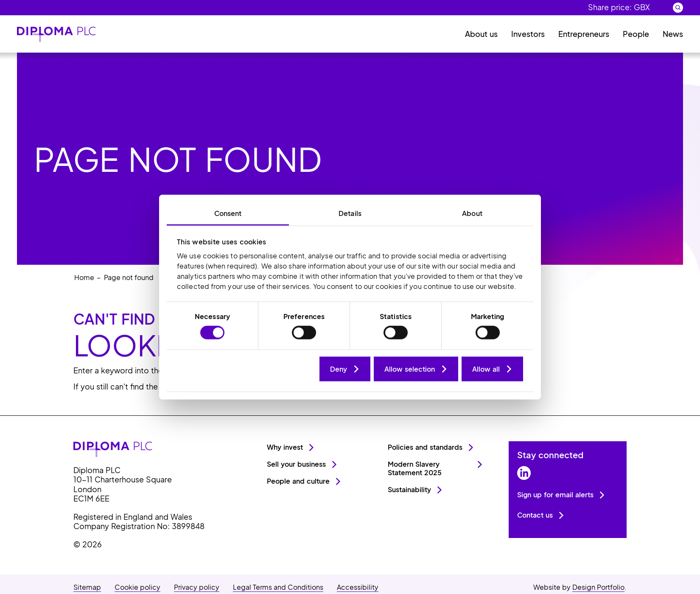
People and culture (298, 481)
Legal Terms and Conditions (278, 587)
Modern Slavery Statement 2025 (415, 468)
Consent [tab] (228, 213)
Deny (339, 368)
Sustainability (409, 489)
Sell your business (296, 464)
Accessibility (358, 587)
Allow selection (410, 368)
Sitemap (87, 587)
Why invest (285, 447)
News (673, 34)
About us (481, 34)
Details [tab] (350, 213)
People (636, 34)
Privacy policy (197, 587)
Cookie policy (137, 587)
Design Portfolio (598, 587)
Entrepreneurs (584, 34)
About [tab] (472, 213)
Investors (528, 34)
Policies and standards (425, 447)
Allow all (486, 368)
